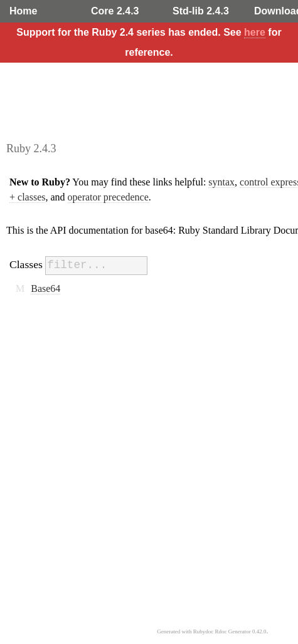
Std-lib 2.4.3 (201, 11)
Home (23, 11)
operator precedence (108, 197)
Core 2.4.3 (115, 11)
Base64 (45, 288)
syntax (221, 182)
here (255, 32)
